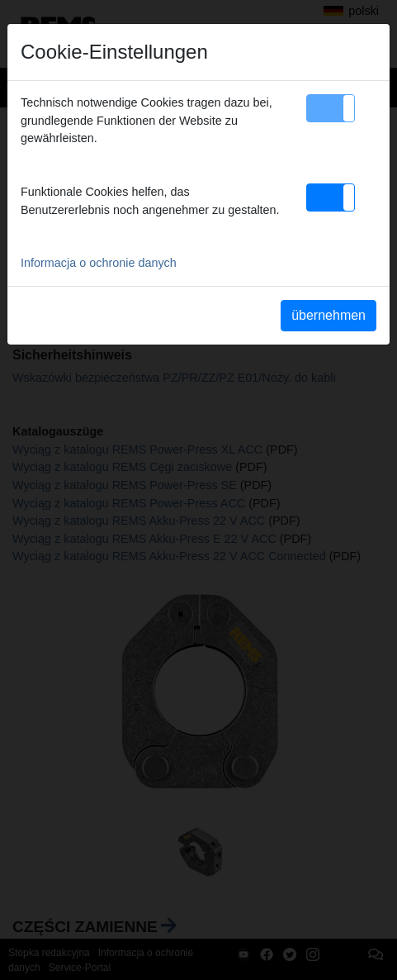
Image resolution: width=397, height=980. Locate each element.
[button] (331, 108)
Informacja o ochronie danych (99, 263)
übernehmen (328, 315)
